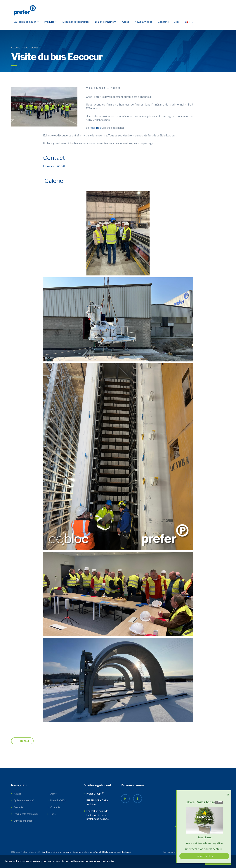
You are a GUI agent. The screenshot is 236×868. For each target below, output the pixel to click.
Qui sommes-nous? (26, 26)
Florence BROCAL (54, 171)
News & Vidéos (143, 26)
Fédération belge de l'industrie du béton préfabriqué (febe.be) (98, 819)
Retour (22, 745)
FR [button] (190, 26)
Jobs (177, 26)
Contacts (163, 26)
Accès (125, 26)
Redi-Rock (96, 132)
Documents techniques (76, 26)
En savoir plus (204, 856)
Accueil (15, 52)
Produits (51, 26)
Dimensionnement (106, 26)
